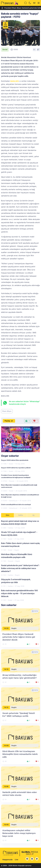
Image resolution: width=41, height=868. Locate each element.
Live (16, 860)
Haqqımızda (7, 860)
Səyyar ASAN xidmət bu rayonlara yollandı (16, 468)
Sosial (5, 49)
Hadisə (11, 528)
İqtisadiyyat (13, 501)
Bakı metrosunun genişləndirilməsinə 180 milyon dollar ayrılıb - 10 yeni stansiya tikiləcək (19, 593)
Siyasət (12, 481)
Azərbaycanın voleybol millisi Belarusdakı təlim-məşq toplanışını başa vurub (19, 833)
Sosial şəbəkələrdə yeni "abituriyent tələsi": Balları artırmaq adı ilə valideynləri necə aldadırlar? (20, 568)
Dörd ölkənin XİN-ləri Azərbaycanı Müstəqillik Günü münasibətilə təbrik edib (20, 754)
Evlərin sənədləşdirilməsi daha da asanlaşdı (16, 504)
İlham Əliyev (7, 411)
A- (34, 50)
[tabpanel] (20, 560)
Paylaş (9, 421)
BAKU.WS (15, 81)
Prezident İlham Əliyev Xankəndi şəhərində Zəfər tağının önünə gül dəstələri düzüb (19, 637)
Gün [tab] (8, 515)
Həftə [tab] (20, 515)
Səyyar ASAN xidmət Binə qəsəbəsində (15, 460)
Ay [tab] (34, 515)
